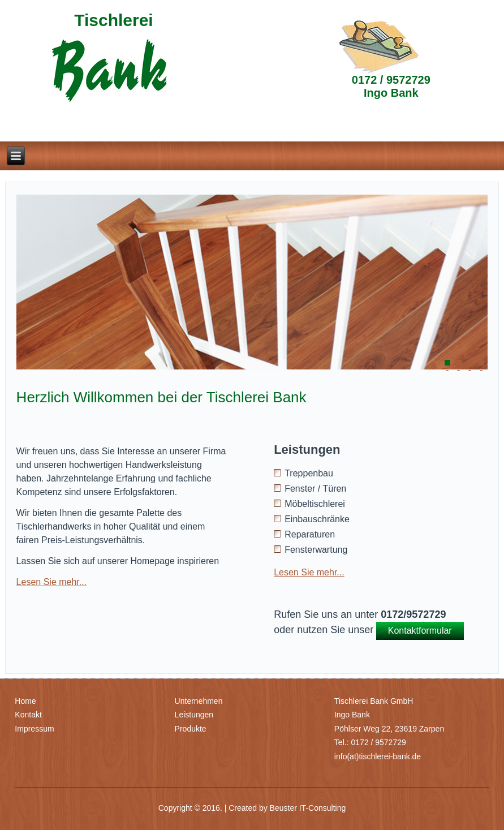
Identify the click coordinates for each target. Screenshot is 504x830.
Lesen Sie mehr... (52, 582)
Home (25, 701)
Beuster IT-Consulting (308, 808)
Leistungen (194, 715)
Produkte (191, 729)
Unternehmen (199, 701)
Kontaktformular (420, 631)
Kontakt (28, 715)
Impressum (34, 729)
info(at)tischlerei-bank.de (378, 756)
